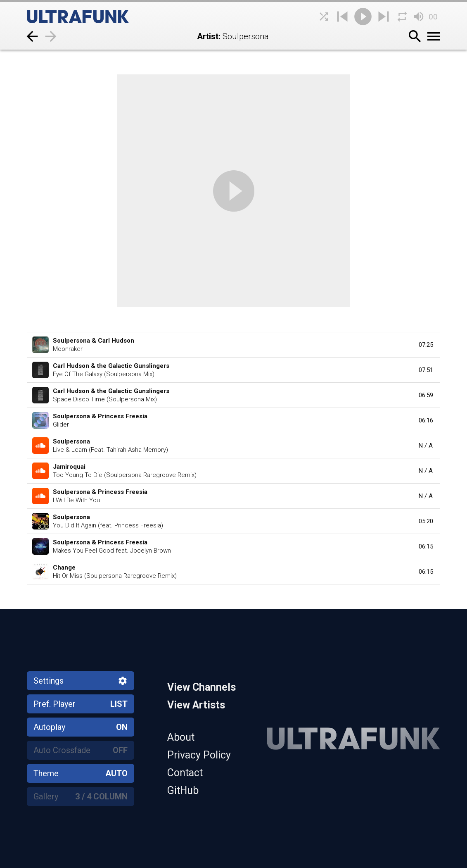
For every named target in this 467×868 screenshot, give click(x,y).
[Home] (89, 17)
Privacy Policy (199, 755)
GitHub (183, 790)
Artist (208, 36)
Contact (185, 773)
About (181, 737)
